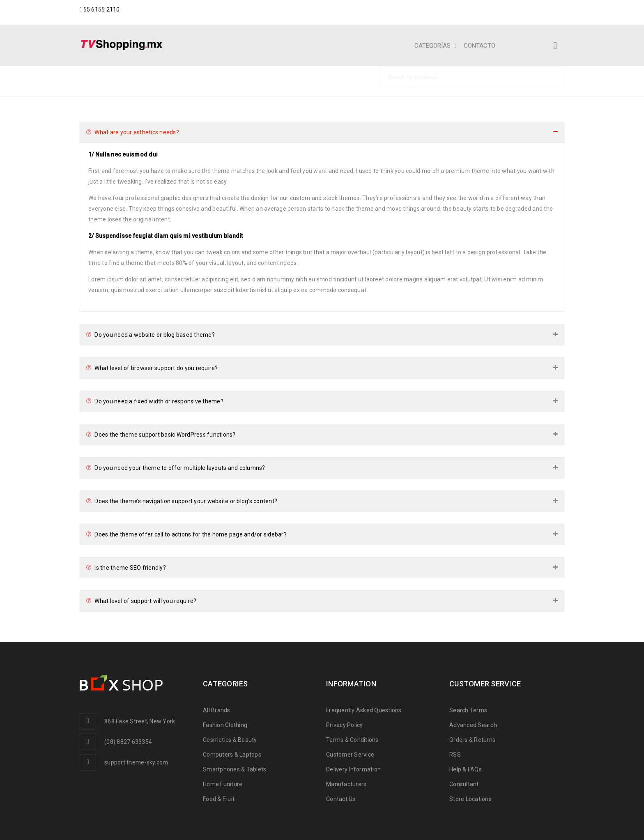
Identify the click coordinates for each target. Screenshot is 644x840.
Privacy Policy (345, 725)
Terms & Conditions (352, 740)
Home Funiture (223, 784)
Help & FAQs (466, 769)
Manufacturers (346, 784)
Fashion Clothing (225, 725)
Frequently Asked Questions (364, 710)
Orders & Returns (472, 740)
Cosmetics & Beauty (230, 740)
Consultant (464, 784)
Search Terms (468, 710)
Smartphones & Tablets (235, 769)
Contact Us (341, 799)
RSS (455, 755)
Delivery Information (353, 769)
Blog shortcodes (510, 81)
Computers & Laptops (232, 755)
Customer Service (350, 755)
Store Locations (470, 799)
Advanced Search (473, 725)
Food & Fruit (219, 799)
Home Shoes (447, 81)
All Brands (217, 710)
